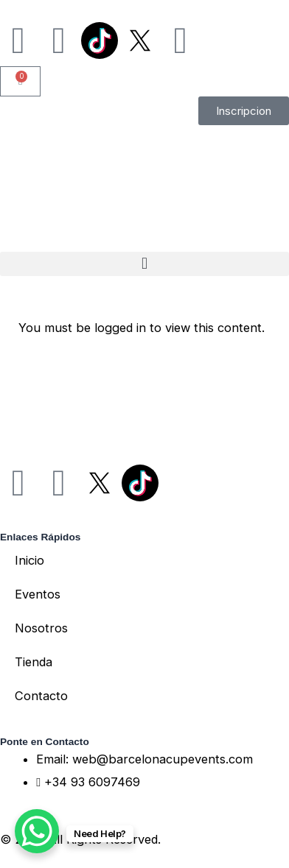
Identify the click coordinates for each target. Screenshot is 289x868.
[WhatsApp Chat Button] (37, 831)
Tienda (34, 662)
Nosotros (41, 628)
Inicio (29, 560)
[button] (144, 264)
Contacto (41, 696)
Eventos (38, 594)
